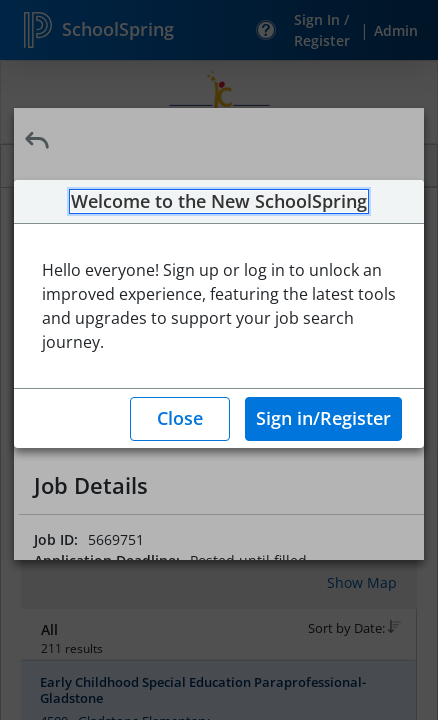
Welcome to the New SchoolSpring (219, 202)
